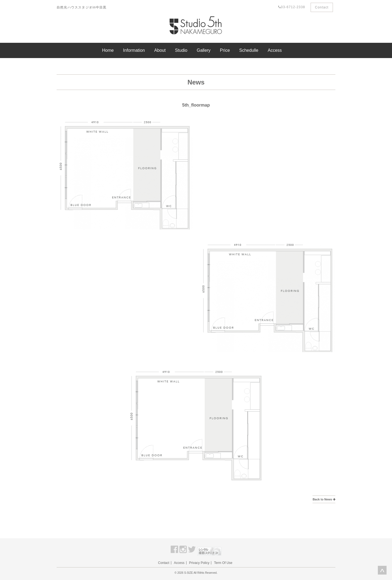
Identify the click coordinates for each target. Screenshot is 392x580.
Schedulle (249, 50)
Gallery (204, 50)
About (160, 50)
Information (134, 50)
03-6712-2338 (292, 7)
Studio (181, 50)
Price (225, 50)
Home (108, 50)
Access (275, 50)
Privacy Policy (199, 563)
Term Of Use (223, 563)
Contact (322, 7)
